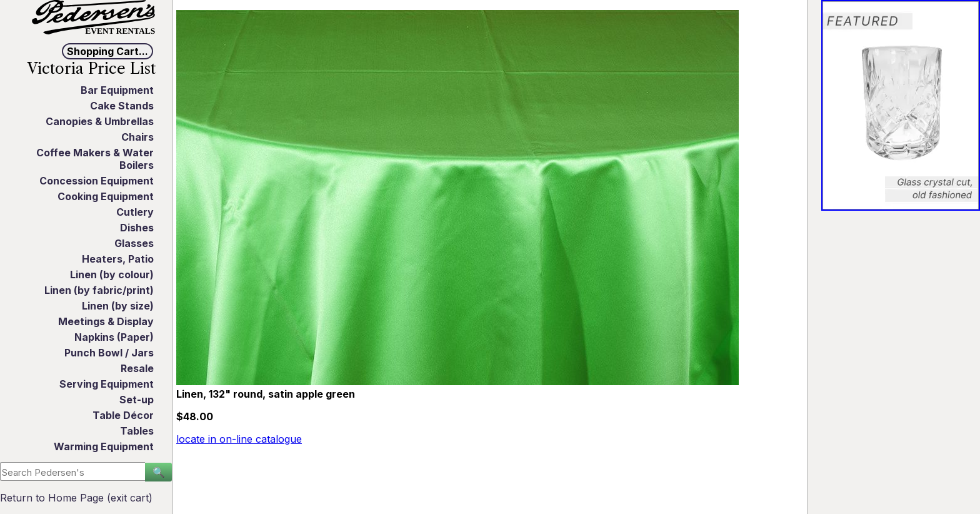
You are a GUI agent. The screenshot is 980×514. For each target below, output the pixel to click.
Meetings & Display (106, 321)
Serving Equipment (107, 384)
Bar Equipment (117, 90)
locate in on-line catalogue (239, 439)
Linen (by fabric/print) (99, 290)
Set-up (137, 400)
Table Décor (123, 415)
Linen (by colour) (112, 275)
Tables (137, 431)
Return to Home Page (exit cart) (76, 498)
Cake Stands (122, 106)
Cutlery (135, 212)
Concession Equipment (97, 181)
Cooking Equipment (106, 196)
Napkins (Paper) (114, 337)
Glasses (134, 243)
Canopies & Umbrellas (100, 121)
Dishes (137, 228)
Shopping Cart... (107, 51)
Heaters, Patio (118, 259)
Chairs (137, 137)
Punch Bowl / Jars (109, 353)
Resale (137, 368)
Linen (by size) (118, 306)
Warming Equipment (104, 446)
